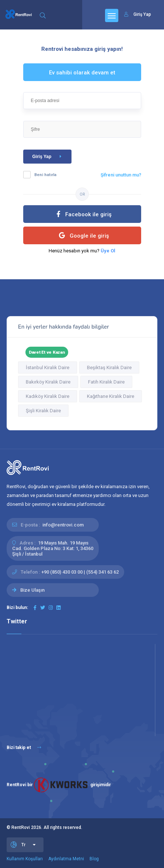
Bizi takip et (24, 748)
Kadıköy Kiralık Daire (48, 396)
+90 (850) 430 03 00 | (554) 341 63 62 (80, 572)
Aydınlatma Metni (66, 859)
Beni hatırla (45, 175)
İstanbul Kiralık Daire (48, 367)
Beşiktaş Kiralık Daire (109, 367)
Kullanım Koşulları (25, 859)
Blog (94, 859)
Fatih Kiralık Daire (106, 382)
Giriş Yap (48, 157)
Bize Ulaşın (32, 590)
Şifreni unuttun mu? (121, 175)
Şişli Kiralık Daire (43, 411)
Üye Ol (108, 251)
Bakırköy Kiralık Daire (48, 382)
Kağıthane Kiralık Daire (111, 396)
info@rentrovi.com (63, 525)
